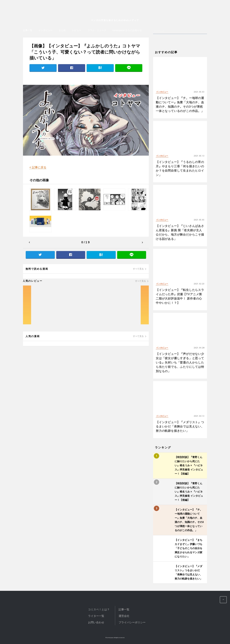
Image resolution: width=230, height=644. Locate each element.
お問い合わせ (96, 622)
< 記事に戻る (38, 167)
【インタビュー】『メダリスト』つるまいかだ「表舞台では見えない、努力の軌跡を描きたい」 (180, 426)
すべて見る (138, 269)
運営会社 (124, 616)
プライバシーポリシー (132, 622)
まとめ (62, 30)
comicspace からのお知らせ (127, 30)
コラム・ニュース (97, 30)
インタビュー (45, 30)
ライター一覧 (96, 616)
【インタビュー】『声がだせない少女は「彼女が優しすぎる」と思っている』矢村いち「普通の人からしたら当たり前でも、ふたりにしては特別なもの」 (180, 363)
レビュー (77, 30)
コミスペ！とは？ (99, 609)
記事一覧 (28, 30)
